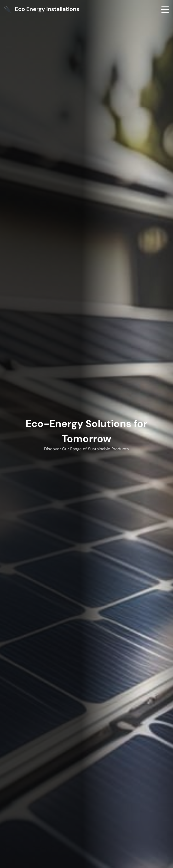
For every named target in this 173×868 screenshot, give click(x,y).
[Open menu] (165, 10)
